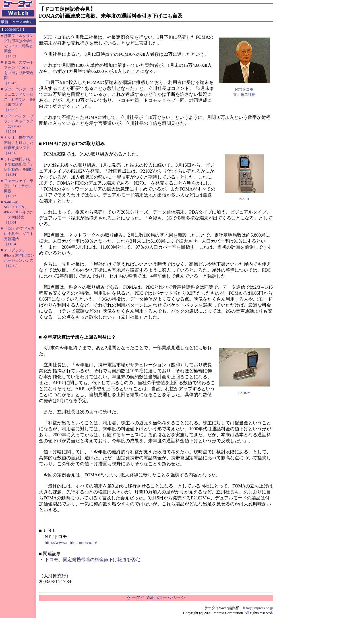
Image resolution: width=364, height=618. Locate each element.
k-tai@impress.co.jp (258, 608)
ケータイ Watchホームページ (156, 597)
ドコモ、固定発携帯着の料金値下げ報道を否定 (92, 560)
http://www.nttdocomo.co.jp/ (71, 542)
